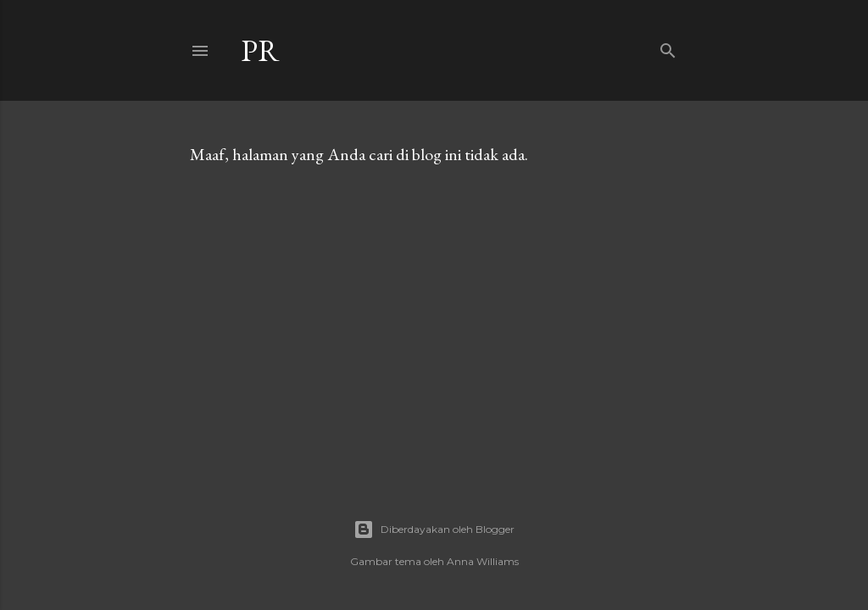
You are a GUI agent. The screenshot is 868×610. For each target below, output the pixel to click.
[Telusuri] (668, 47)
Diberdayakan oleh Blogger (434, 530)
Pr (260, 50)
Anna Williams (483, 561)
